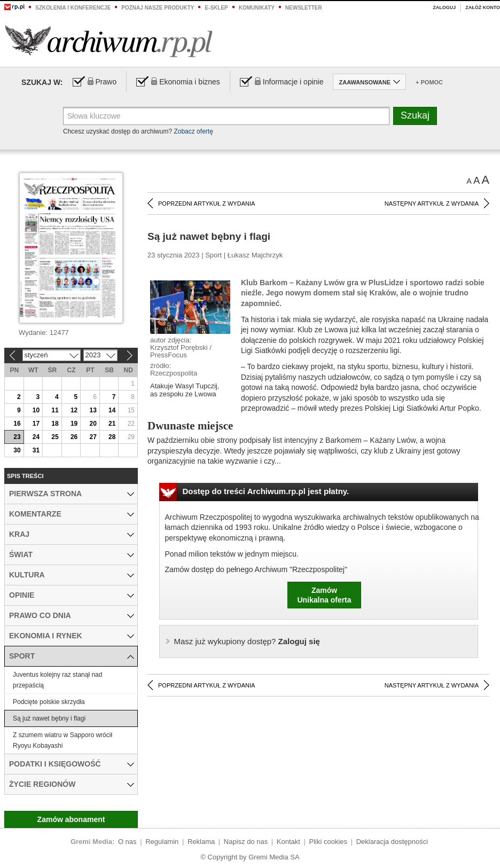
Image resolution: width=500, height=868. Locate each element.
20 (93, 424)
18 (55, 424)
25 (55, 437)
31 (36, 450)
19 (74, 424)
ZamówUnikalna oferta (324, 595)
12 (74, 410)
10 (36, 410)
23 (17, 437)
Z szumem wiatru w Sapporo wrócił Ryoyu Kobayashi (62, 740)
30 (17, 450)
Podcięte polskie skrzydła (49, 702)
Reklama (201, 842)
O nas (127, 842)
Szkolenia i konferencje (73, 8)
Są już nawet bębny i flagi (49, 718)
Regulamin (162, 842)
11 (55, 410)
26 (74, 437)
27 (93, 437)
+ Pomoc (429, 82)
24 (36, 437)
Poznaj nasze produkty (158, 8)
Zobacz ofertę (193, 131)
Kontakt (288, 842)
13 (93, 410)
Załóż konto (483, 7)
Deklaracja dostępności (392, 842)
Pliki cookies (329, 842)
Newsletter (304, 8)
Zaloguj (444, 7)
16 (17, 424)
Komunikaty (257, 8)
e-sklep (216, 8)
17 (36, 424)
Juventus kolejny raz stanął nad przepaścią (57, 680)
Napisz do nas (246, 842)
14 (112, 410)
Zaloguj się (247, 641)
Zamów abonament (71, 819)
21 (112, 424)
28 (112, 437)
